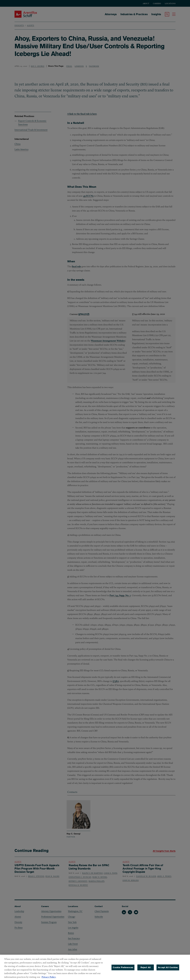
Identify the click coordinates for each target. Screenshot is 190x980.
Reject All (146, 969)
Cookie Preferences (123, 969)
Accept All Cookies (168, 969)
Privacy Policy (49, 978)
